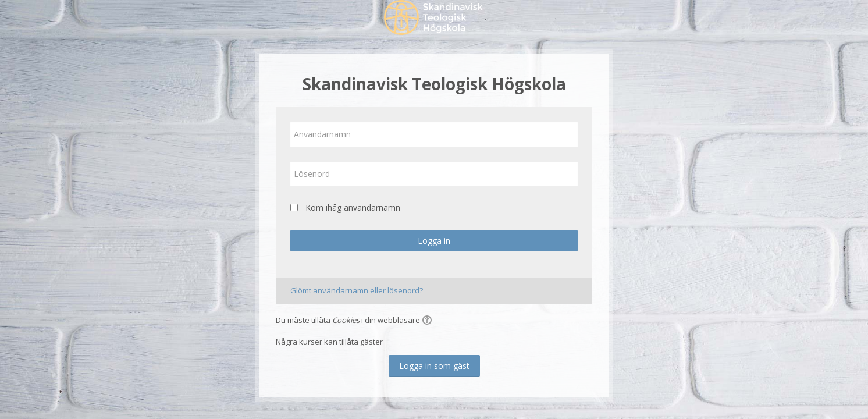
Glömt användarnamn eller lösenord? (357, 290)
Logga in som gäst (434, 366)
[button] (429, 321)
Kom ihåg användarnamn (353, 207)
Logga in (434, 241)
